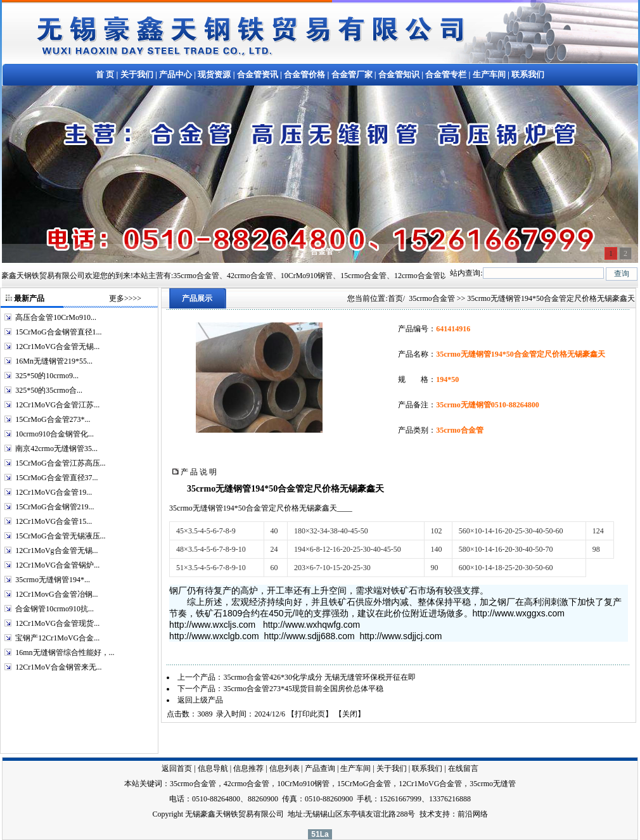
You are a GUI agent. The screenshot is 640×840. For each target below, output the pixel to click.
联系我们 (528, 74)
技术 (427, 814)
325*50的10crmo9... (47, 376)
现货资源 (214, 74)
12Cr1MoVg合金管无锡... (56, 550)
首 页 (105, 74)
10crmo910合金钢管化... (54, 434)
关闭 (350, 714)
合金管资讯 (258, 74)
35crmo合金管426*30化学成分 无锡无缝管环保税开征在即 (319, 677)
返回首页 (177, 768)
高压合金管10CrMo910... (56, 317)
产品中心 (176, 74)
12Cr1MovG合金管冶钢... (56, 594)
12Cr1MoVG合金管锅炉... (57, 565)
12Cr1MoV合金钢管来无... (58, 667)
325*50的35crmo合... (49, 390)
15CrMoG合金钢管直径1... (58, 332)
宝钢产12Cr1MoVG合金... (57, 638)
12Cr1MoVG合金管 (430, 784)
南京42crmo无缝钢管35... (56, 449)
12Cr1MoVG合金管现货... (57, 623)
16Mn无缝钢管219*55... (54, 361)
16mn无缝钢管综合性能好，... (65, 652)
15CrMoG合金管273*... (53, 419)
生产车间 (489, 74)
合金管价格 (304, 74)
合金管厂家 (352, 74)
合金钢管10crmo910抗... (54, 609)
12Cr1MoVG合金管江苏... (57, 405)
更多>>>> (125, 298)
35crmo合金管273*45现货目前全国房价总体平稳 (303, 689)
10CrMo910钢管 (303, 784)
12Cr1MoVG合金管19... (54, 492)
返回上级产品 (200, 700)
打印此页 (310, 714)
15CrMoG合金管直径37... (56, 478)
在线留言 (463, 768)
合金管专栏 (446, 74)
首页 (395, 298)
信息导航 (213, 768)
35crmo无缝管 (493, 784)
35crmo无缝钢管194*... (53, 580)
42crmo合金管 (247, 784)
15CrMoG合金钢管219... (54, 507)
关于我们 (137, 74)
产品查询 (320, 768)
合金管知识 (399, 74)
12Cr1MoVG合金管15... (54, 521)
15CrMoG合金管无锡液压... (60, 536)
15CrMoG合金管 (364, 784)
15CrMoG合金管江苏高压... (60, 463)
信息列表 (285, 768)
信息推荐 (248, 768)
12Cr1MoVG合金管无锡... (57, 347)
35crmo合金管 (432, 298)
